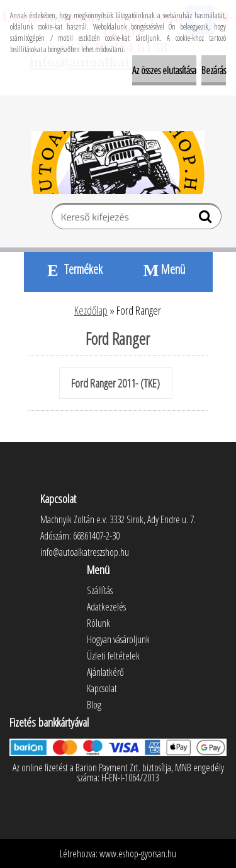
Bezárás (214, 70)
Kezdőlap (91, 310)
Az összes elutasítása (164, 70)
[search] (207, 219)
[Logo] (118, 163)
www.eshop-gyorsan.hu (138, 854)
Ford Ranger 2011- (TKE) (115, 383)
